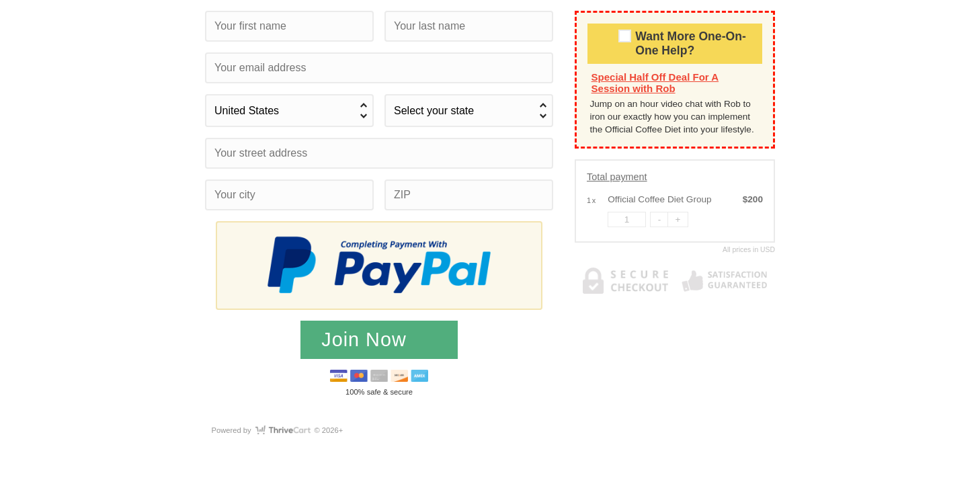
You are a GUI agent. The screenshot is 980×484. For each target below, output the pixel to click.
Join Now (367, 339)
